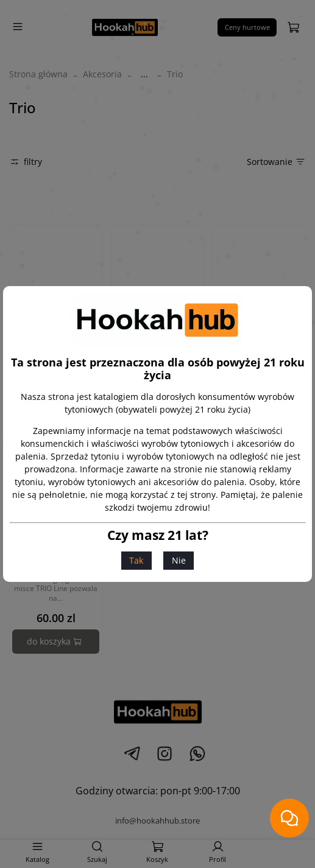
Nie (179, 560)
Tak (136, 560)
